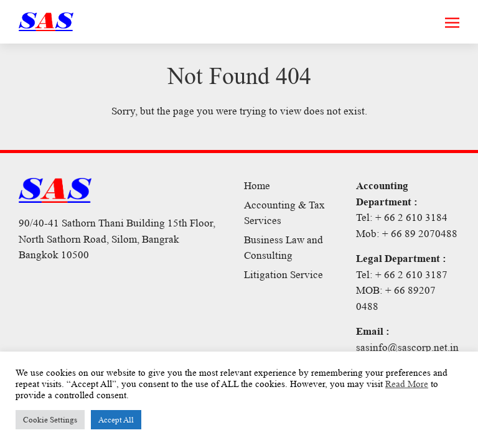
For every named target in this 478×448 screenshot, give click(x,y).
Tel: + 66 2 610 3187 (402, 275)
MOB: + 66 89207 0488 (396, 298)
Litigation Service (284, 275)
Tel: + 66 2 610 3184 (402, 217)
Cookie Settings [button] (50, 420)
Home (257, 186)
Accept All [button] (116, 420)
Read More (407, 384)
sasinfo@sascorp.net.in (407, 348)
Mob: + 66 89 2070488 (407, 234)
